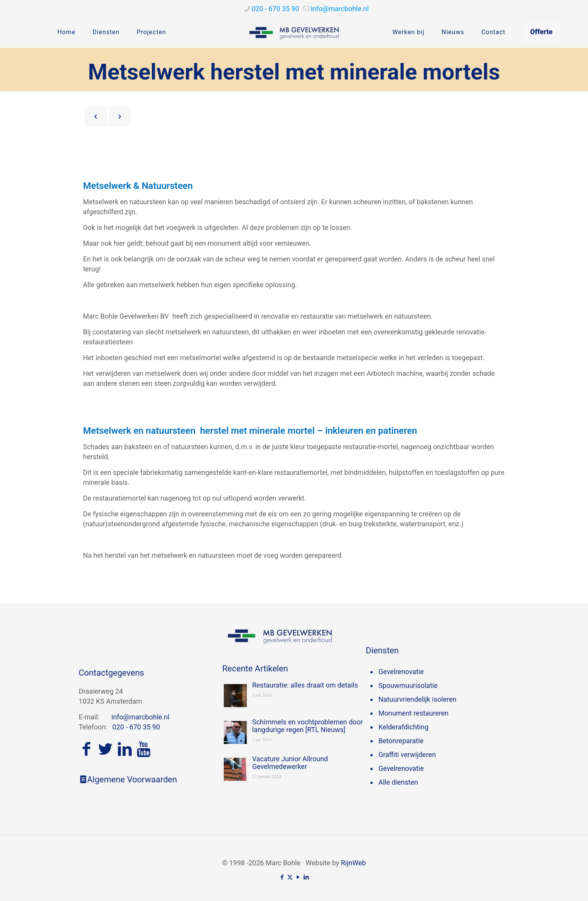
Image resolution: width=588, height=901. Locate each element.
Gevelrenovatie (401, 672)
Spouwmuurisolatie (408, 685)
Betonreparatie (401, 741)
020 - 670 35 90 (136, 727)
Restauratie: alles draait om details (305, 685)
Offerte (541, 32)
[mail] (339, 9)
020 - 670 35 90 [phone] (275, 9)
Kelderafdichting (403, 727)
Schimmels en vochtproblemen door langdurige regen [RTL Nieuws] (308, 726)
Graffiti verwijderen (407, 755)
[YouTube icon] (298, 877)
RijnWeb (353, 863)
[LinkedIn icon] (306, 877)
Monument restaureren (414, 713)
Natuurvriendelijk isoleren (417, 699)
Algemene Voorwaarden (128, 779)
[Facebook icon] (282, 877)
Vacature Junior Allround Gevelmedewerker (290, 763)
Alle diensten (398, 782)
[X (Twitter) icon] (290, 877)
